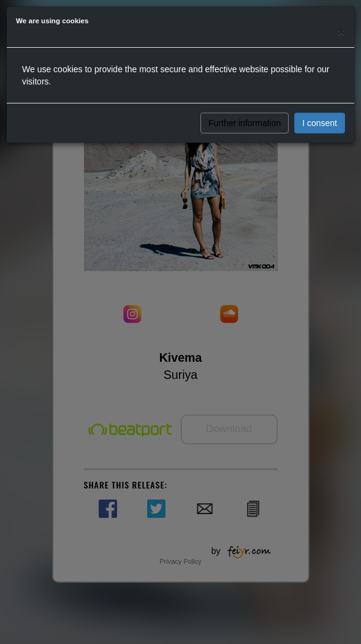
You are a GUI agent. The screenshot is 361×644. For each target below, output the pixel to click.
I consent (320, 123)
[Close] (341, 32)
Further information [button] (245, 123)
